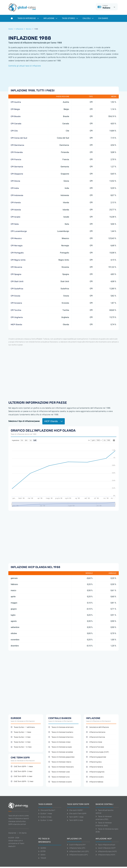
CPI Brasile (16, 116)
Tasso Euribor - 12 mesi (21, 747)
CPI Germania (17, 167)
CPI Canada (16, 124)
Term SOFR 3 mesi (75, 820)
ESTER (42, 851)
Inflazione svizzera (95, 777)
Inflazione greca (94, 762)
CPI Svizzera (16, 303)
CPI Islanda (16, 210)
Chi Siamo (103, 18)
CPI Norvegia (17, 246)
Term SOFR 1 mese (75, 817)
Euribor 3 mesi (45, 817)
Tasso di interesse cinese (59, 742)
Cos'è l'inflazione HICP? (106, 848)
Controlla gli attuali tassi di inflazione (25, 66)
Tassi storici (70, 18)
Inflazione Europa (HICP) (106, 851)
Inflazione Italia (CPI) (76, 848)
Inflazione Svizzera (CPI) (77, 855)
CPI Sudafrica (17, 289)
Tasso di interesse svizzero (60, 782)
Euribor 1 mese (45, 814)
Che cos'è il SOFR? (75, 810)
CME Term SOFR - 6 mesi (22, 776)
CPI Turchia (16, 310)
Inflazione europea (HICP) (97, 752)
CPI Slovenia (16, 267)
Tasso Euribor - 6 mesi (21, 742)
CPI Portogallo (17, 253)
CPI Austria (16, 102)
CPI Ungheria (17, 317)
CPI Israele (16, 217)
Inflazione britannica (96, 737)
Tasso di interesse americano (61, 727)
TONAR (42, 858)
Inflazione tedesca (95, 782)
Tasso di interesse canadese (61, 752)
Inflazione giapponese (96, 757)
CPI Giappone (17, 174)
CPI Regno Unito (18, 260)
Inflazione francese (95, 747)
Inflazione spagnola (95, 772)
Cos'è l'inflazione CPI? (76, 845)
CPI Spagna (16, 274)
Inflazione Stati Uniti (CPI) (78, 851)
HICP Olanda (16, 324)
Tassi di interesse (28, 18)
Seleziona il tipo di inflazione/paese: (24, 421)
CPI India (15, 188)
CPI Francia (16, 159)
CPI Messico (16, 238)
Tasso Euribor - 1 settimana (23, 727)
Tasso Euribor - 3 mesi (21, 737)
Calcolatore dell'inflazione (97, 727)
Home (11, 29)
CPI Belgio (15, 109)
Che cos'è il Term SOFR (77, 814)
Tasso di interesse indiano (60, 762)
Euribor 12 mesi (45, 820)
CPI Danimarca (17, 145)
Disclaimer (12, 833)
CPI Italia (15, 224)
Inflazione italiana (94, 767)
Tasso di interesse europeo (60, 747)
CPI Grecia (15, 181)
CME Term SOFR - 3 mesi (22, 771)
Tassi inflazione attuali (105, 845)
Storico (29, 29)
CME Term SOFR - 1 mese (22, 767)
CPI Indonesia (17, 195)
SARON (42, 848)
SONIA (42, 855)
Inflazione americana (96, 732)
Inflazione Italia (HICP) (105, 855)
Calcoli (88, 18)
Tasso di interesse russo (59, 772)
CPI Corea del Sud (19, 138)
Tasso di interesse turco (59, 777)
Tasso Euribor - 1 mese (21, 732)
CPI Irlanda (16, 203)
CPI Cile (14, 131)
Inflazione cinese (94, 742)
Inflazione (50, 18)
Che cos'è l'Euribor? (47, 810)
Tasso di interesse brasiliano (61, 732)
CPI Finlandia (17, 152)
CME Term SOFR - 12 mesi (22, 781)
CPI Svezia (16, 296)
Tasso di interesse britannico (61, 737)
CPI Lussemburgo (19, 231)
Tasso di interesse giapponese (61, 757)
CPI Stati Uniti (17, 281)
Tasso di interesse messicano (61, 767)
